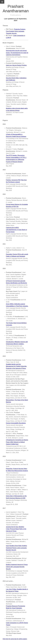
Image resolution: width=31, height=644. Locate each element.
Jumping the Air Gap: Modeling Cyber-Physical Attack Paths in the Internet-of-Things (16, 529)
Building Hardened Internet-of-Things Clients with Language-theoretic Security (17, 567)
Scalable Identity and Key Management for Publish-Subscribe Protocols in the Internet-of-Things (16, 366)
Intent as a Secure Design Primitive (16, 65)
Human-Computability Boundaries (16, 423)
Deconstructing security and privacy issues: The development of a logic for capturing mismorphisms (17, 53)
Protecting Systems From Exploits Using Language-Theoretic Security (16, 31)
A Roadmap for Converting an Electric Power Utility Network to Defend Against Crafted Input (17, 442)
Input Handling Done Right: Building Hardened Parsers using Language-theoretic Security (16, 548)
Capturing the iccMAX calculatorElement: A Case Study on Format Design (16, 230)
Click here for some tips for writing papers (15, 639)
